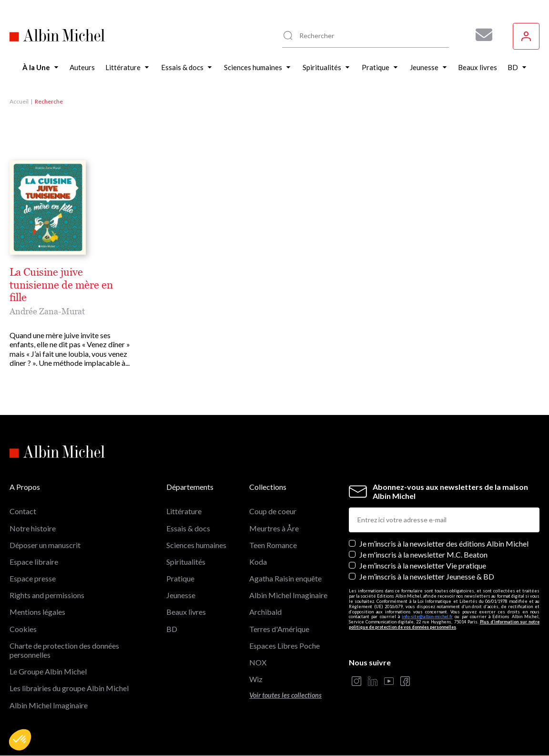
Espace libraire (34, 562)
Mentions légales (37, 612)
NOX (258, 662)
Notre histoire (33, 528)
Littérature (184, 511)
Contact (23, 511)
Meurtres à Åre (274, 528)
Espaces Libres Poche (285, 646)
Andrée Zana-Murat (47, 311)
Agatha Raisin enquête (285, 578)
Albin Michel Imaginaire (49, 705)
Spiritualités (186, 562)
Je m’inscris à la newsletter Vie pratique (423, 565)
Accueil (19, 101)
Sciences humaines (196, 545)
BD (172, 629)
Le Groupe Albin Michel (48, 671)
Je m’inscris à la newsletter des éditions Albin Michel (444, 544)
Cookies (23, 629)
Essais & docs (188, 528)
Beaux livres (186, 612)
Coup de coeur (273, 511)
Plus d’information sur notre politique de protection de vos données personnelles (444, 624)
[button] (20, 740)
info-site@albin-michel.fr (427, 616)
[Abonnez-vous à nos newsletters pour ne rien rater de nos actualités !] (480, 35)
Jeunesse (181, 595)
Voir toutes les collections (285, 695)
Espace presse (33, 578)
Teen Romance (273, 545)
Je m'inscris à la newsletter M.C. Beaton (423, 554)
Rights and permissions (47, 595)
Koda (258, 562)
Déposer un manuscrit (45, 545)
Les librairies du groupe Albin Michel (69, 688)
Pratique (180, 578)
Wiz (256, 679)
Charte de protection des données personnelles (64, 650)
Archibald (265, 612)
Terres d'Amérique (279, 629)
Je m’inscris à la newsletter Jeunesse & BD (427, 576)
